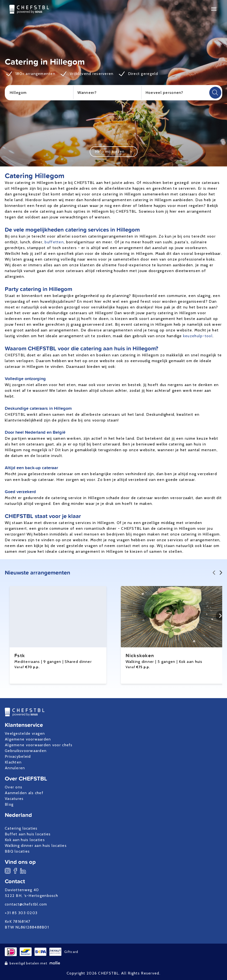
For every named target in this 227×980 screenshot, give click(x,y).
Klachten (13, 762)
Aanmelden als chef (24, 793)
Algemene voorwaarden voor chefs (39, 745)
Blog (9, 804)
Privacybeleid (18, 756)
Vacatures (14, 799)
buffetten (54, 242)
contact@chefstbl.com (26, 904)
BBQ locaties (17, 851)
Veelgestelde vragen (25, 733)
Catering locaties (21, 828)
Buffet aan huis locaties (28, 834)
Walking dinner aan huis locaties (36, 846)
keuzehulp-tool (198, 336)
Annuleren (15, 768)
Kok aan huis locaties (25, 840)
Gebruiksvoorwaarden (26, 751)
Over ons (14, 787)
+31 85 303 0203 (21, 913)
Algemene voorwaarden (28, 739)
